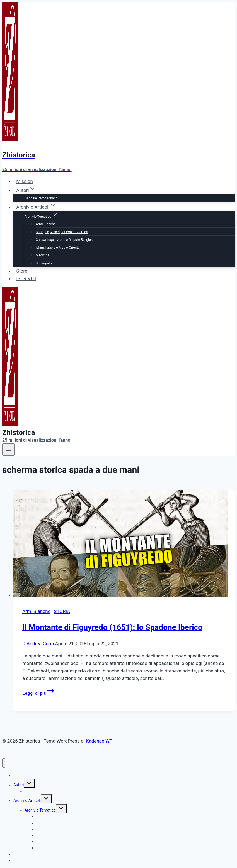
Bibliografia (44, 263)
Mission (25, 181)
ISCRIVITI (26, 278)
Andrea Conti (40, 644)
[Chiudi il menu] (4, 763)
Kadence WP (99, 741)
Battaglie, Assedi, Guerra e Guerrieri (62, 232)
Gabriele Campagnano (41, 198)
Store (22, 271)
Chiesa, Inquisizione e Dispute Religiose (65, 240)
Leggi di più (38, 693)
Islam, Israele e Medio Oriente (58, 248)
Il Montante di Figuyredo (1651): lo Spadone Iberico (112, 627)
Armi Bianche (46, 224)
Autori (19, 785)
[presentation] (124, 544)
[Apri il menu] (9, 449)
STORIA (62, 611)
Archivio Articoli (27, 800)
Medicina (43, 255)
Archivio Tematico (40, 810)
